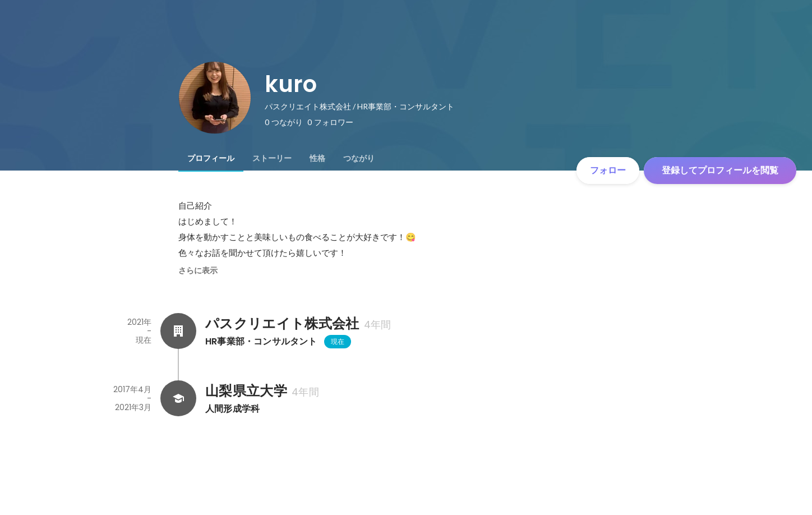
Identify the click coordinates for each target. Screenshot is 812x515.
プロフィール (211, 158)
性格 (317, 158)
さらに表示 (198, 270)
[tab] (211, 158)
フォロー (608, 170)
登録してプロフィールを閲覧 (720, 170)
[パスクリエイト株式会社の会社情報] (178, 331)
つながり (359, 158)
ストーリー (272, 158)
